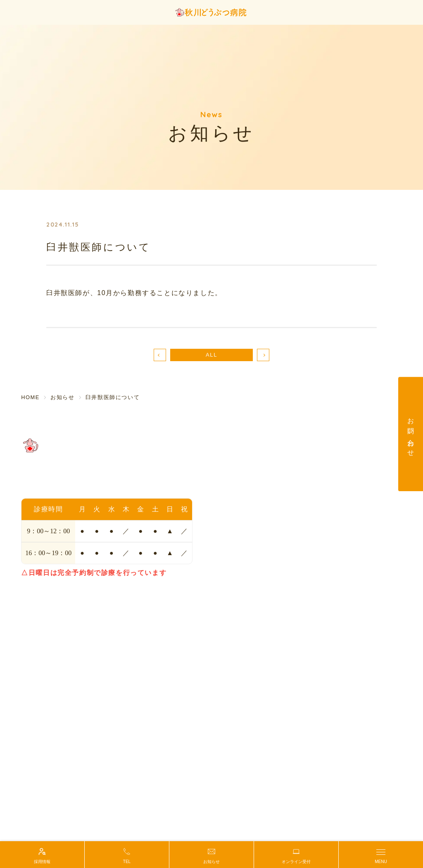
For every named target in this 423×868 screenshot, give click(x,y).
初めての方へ (337, 464)
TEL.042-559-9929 (54, 485)
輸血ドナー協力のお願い (353, 507)
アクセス (229, 475)
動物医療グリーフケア (248, 585)
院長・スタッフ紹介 (245, 486)
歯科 (324, 486)
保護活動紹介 (235, 596)
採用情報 (330, 574)
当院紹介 (229, 464)
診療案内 (330, 475)
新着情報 (330, 563)
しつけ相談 (232, 563)
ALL (211, 355)
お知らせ (330, 553)
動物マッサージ (239, 574)
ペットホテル (235, 553)
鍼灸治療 (330, 497)
